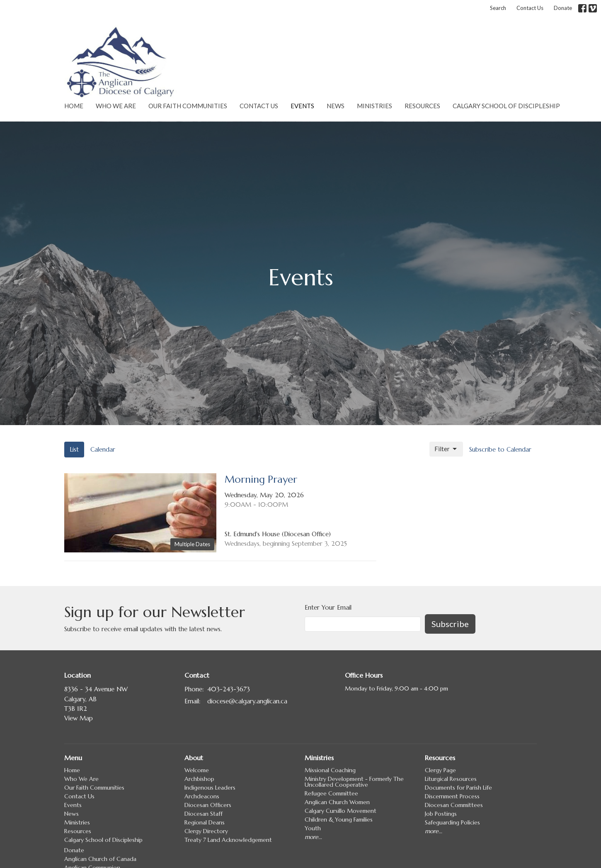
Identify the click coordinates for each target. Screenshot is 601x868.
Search (498, 8)
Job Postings (441, 814)
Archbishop (199, 779)
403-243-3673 (229, 689)
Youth (313, 828)
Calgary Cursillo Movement (340, 811)
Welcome (197, 770)
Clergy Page (440, 770)
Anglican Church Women (337, 802)
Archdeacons (202, 796)
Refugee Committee (331, 793)
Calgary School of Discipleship (506, 106)
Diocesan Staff (204, 814)
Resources (422, 106)
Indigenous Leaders (210, 788)
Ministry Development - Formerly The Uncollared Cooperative (354, 782)
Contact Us (530, 8)
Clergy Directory (206, 831)
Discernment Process (452, 796)
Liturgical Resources (451, 779)
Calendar (103, 449)
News (336, 106)
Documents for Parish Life (458, 788)
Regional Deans (205, 822)
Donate (563, 8)
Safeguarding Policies (452, 822)
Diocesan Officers (208, 805)
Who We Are (116, 106)
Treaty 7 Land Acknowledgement (228, 840)
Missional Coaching (330, 770)
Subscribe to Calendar (500, 449)
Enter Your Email (328, 607)
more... (313, 837)
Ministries (374, 106)
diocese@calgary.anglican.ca (247, 701)
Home (74, 106)
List (74, 449)
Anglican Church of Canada (100, 859)
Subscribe (450, 624)
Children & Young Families (339, 819)
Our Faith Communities (188, 106)
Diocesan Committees (454, 805)
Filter (446, 449)
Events (302, 106)
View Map (79, 718)
